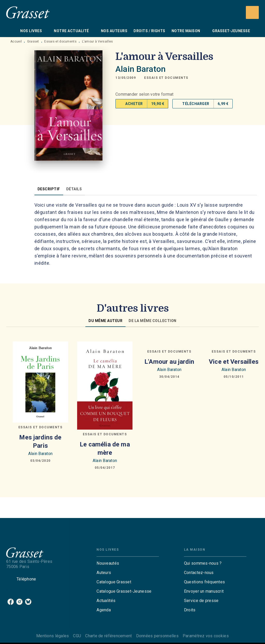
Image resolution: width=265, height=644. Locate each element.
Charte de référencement (108, 636)
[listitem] (11, 602)
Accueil (16, 41)
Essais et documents (60, 41)
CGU (77, 636)
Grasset (33, 41)
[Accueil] (28, 12)
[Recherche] (252, 12)
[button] (166, 78)
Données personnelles (157, 636)
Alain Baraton (141, 69)
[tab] (12, 31)
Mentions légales (53, 636)
